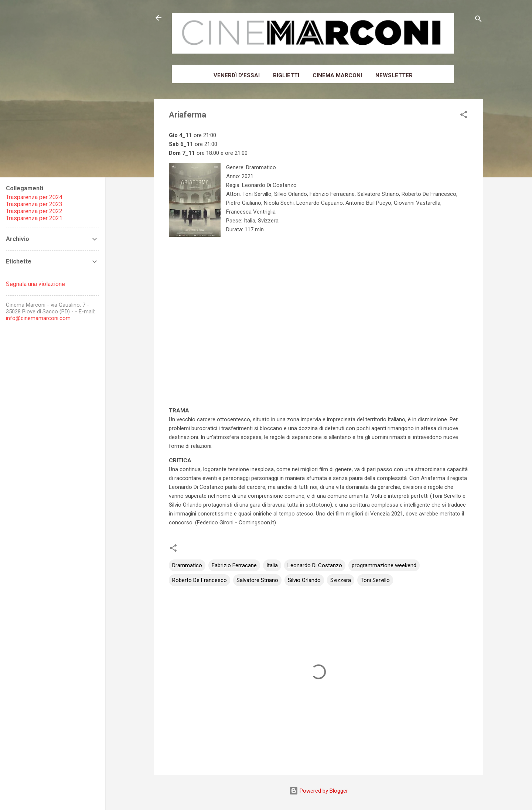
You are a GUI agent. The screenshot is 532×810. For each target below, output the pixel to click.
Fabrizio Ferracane (234, 565)
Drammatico (187, 565)
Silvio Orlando (304, 580)
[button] (464, 116)
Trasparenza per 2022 (34, 211)
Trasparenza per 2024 (34, 197)
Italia (272, 565)
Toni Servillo (375, 580)
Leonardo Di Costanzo (315, 565)
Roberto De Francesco (199, 580)
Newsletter (394, 75)
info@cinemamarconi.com (38, 318)
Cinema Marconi (337, 75)
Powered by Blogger (319, 791)
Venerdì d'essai (237, 75)
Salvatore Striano (257, 580)
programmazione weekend (384, 565)
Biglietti (286, 75)
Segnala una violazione (35, 284)
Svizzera (341, 580)
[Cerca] (478, 20)
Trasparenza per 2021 (34, 218)
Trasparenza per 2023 (34, 204)
